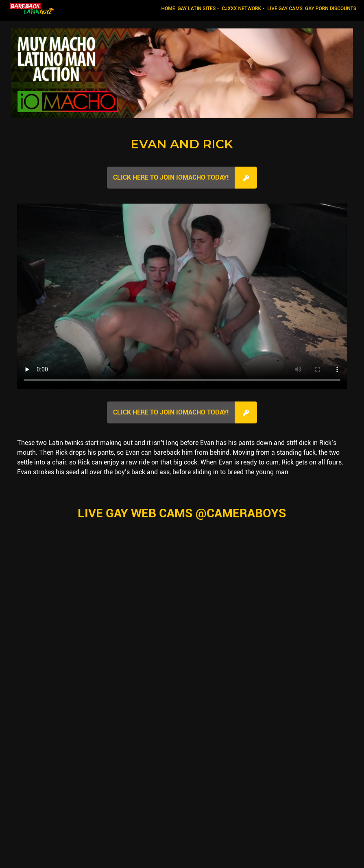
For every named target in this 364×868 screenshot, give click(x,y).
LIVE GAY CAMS (285, 9)
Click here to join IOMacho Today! (171, 177)
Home (169, 8)
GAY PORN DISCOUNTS (331, 9)
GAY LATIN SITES (197, 9)
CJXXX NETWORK (241, 9)
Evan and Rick (182, 144)
